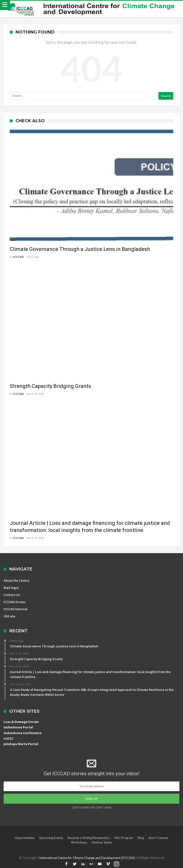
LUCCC (8, 738)
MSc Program (124, 838)
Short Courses (158, 838)
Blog (141, 838)
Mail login (11, 588)
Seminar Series (102, 842)
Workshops (79, 842)
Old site (9, 616)
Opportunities (25, 838)
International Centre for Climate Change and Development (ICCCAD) (87, 858)
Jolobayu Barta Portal (21, 744)
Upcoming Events (51, 838)
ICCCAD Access (15, 602)
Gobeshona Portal (18, 727)
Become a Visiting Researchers (89, 838)
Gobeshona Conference (23, 733)
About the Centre (16, 580)
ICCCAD (19, 257)
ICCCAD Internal (15, 609)
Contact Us (12, 595)
